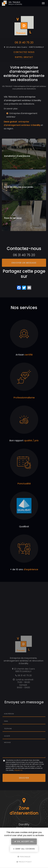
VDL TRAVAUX (23, 3)
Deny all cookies (24, 849)
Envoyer (24, 778)
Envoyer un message (24, 263)
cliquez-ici (18, 770)
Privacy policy (24, 862)
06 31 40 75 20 (24, 42)
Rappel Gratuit (24, 57)
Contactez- (24, 52)
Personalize (24, 857)
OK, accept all (24, 841)
